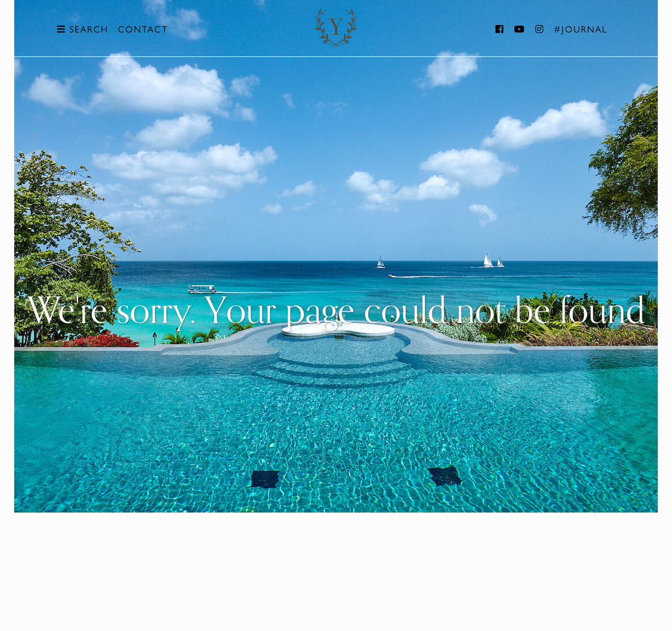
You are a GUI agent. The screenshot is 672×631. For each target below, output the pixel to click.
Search (83, 29)
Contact (143, 29)
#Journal (581, 29)
